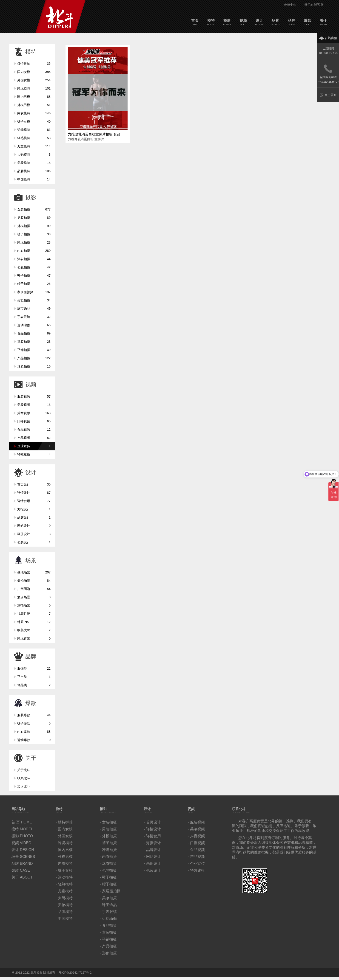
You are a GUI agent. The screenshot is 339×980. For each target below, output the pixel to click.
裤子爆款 (34, 723)
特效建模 (34, 454)
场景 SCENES (23, 857)
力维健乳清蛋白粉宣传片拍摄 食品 (94, 134)
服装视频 (34, 396)
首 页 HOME (22, 822)
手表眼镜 (34, 317)
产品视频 (34, 438)
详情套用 (34, 501)
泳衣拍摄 (34, 259)
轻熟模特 (34, 138)
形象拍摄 (34, 366)
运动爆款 (34, 740)
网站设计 (34, 526)
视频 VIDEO (21, 843)
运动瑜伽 (34, 325)
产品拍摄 (34, 358)
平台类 (34, 677)
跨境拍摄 (34, 242)
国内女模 (34, 72)
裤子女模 (34, 121)
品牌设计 (34, 517)
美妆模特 (34, 163)
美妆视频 (34, 405)
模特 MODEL (22, 829)
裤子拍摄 (34, 234)
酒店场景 (34, 597)
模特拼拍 (34, 64)
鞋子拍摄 (34, 275)
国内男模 (34, 97)
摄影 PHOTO (22, 836)
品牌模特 (34, 171)
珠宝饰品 (34, 309)
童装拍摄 (34, 342)
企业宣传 (34, 446)
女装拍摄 (34, 209)
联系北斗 (24, 778)
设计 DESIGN (23, 850)
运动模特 (34, 130)
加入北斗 (24, 786)
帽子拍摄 (34, 284)
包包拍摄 (34, 267)
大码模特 (34, 154)
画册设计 (34, 534)
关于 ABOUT (22, 877)
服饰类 (34, 668)
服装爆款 (34, 715)
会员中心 (290, 5)
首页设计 (34, 484)
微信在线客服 (314, 5)
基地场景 (34, 572)
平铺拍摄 (34, 350)
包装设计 (34, 542)
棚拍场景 (34, 581)
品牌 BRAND (22, 863)
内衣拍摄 (34, 251)
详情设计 (34, 493)
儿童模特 (34, 146)
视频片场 (34, 614)
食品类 (34, 685)
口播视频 (34, 421)
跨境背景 (34, 638)
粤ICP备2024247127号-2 (75, 973)
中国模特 (34, 179)
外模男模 (34, 105)
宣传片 (99, 139)
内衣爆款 (34, 732)
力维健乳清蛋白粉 (81, 139)
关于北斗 (24, 770)
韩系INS (34, 622)
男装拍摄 (34, 218)
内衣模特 (34, 113)
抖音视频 (34, 413)
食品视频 (34, 430)
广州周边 (34, 589)
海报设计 (34, 509)
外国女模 (34, 80)
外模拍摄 (34, 226)
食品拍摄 (34, 333)
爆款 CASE (21, 870)
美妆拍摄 (34, 300)
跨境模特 (34, 88)
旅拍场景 (34, 605)
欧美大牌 (34, 630)
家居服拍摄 (34, 292)
